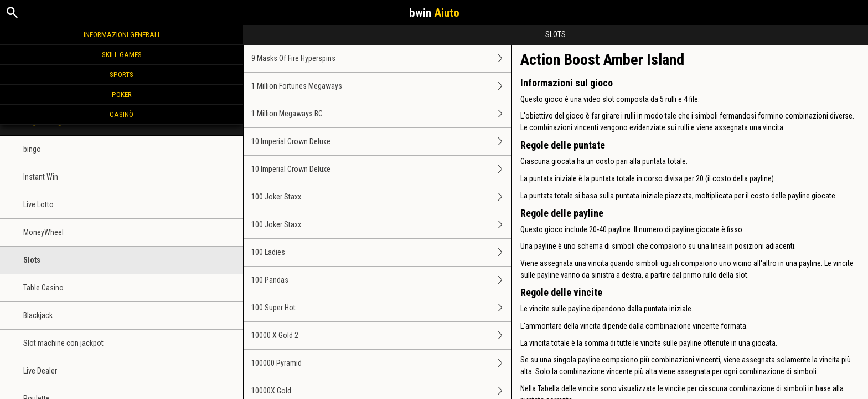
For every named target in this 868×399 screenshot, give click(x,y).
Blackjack (38, 315)
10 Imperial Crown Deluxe (381, 142)
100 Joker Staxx (381, 197)
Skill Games (122, 54)
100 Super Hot (381, 308)
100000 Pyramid (381, 363)
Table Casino (43, 288)
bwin (434, 13)
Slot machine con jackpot (63, 343)
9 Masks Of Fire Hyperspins (381, 58)
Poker (122, 94)
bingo (32, 149)
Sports (122, 74)
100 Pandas (381, 280)
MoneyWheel (43, 232)
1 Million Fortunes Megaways (381, 86)
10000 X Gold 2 (381, 336)
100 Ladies (381, 252)
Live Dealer (40, 371)
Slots (32, 260)
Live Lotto (38, 204)
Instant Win (41, 177)
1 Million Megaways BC (381, 114)
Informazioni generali (122, 34)
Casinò (122, 114)
